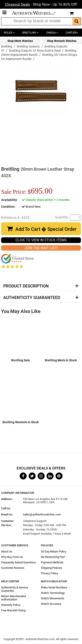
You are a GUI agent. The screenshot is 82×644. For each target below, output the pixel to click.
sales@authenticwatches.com (42, 514)
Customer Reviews (13, 568)
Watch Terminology (53, 593)
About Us (7, 551)
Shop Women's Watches (62, 41)
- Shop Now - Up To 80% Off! (41, 4)
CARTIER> (72, 33)
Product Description (26, 286)
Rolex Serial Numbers (54, 587)
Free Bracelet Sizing (13, 610)
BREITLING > (30, 33)
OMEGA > (52, 33)
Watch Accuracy (51, 604)
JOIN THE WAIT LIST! (41, 248)
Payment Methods (52, 562)
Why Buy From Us (12, 557)
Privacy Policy (49, 573)
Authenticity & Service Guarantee (15, 589)
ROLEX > (9, 33)
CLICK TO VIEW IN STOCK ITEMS (41, 240)
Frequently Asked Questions (18, 562)
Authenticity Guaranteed (32, 298)
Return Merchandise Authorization (14, 598)
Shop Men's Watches (20, 41)
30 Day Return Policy (54, 551)
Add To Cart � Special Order (46, 229)
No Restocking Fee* (53, 557)
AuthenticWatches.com (37, 13)
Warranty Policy (11, 605)
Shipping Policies (51, 568)
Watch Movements (53, 598)
